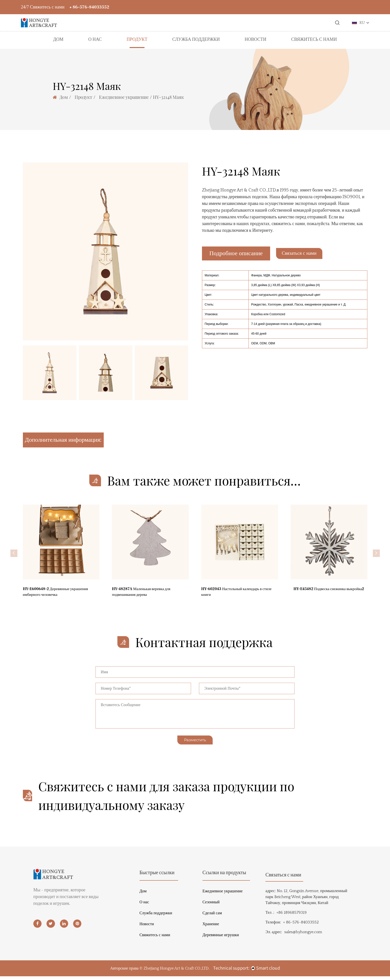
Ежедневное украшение (124, 97)
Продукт (137, 40)
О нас (95, 40)
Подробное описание (236, 253)
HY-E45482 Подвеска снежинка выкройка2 (321, 596)
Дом (58, 40)
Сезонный (211, 906)
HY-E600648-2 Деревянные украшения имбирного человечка (61, 596)
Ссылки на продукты (224, 876)
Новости (256, 40)
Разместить (195, 743)
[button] (14, 553)
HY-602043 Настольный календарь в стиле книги (237, 596)
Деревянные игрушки (221, 939)
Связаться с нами (307, 253)
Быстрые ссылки (157, 876)
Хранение (211, 928)
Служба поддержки (196, 40)
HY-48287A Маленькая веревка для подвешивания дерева (146, 596)
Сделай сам (212, 917)
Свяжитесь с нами (314, 40)
